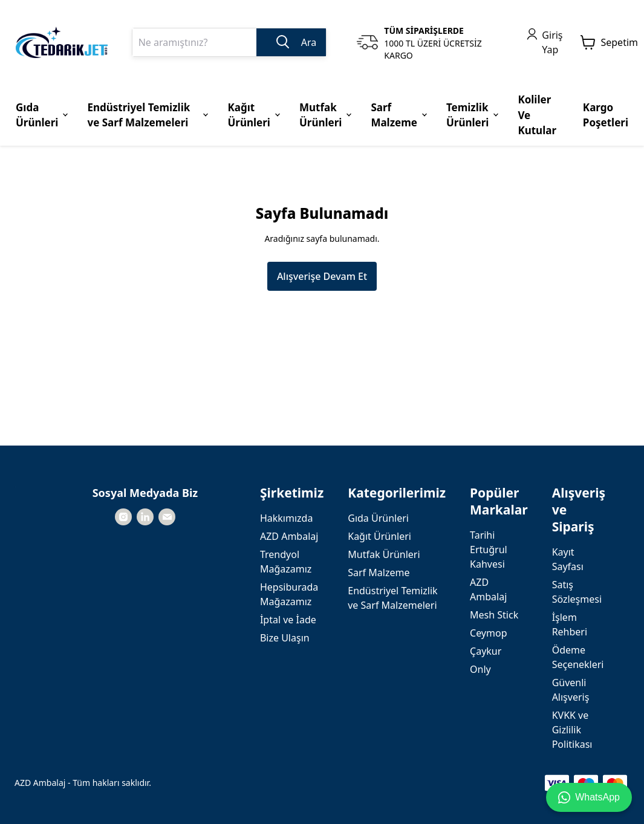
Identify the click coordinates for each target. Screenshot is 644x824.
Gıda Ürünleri (378, 518)
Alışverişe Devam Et (322, 276)
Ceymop (488, 633)
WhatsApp (589, 797)
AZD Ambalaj (289, 536)
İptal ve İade (288, 620)
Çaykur (486, 651)
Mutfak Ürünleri (384, 554)
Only (480, 669)
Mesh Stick (494, 615)
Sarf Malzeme (379, 573)
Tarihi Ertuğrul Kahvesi (489, 550)
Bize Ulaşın (285, 638)
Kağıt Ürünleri (379, 536)
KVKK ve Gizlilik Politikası (572, 730)
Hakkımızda (286, 518)
